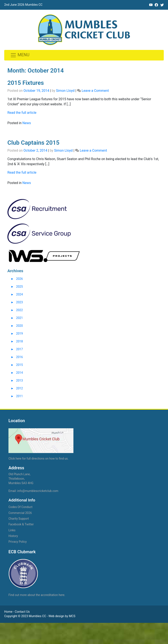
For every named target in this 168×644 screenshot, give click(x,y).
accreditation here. (53, 595)
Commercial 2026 (20, 513)
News (27, 123)
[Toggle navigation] (20, 55)
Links (12, 530)
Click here (15, 459)
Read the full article (22, 113)
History (13, 536)
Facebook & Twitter (21, 524)
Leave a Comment (95, 91)
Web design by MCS (62, 616)
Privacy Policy (18, 542)
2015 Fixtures (26, 83)
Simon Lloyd (65, 91)
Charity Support (19, 519)
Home (8, 612)
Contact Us (22, 612)
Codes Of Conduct (20, 507)
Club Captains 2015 (33, 143)
